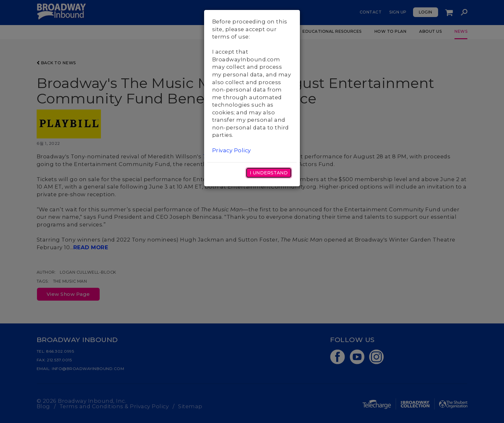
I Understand (269, 173)
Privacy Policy (232, 150)
